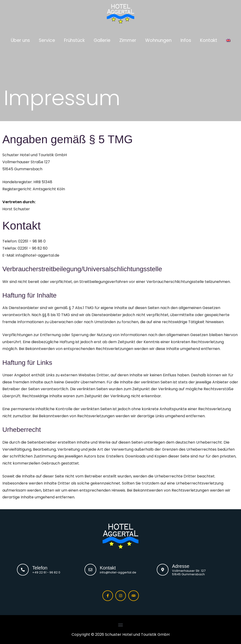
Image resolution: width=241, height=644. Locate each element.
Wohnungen (158, 39)
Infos (186, 39)
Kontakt (209, 39)
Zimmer (128, 39)
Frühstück (74, 39)
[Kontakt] (90, 570)
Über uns (20, 39)
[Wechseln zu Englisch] (228, 39)
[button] (121, 625)
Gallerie (102, 39)
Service (47, 39)
